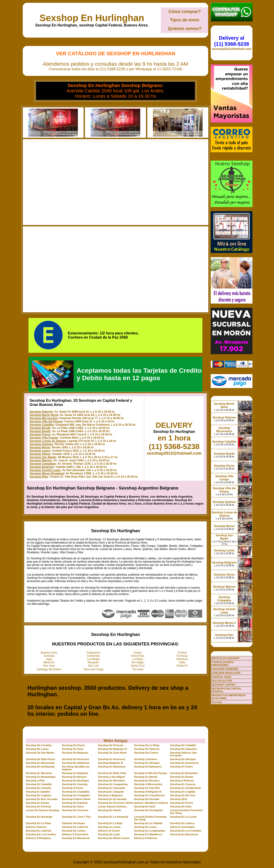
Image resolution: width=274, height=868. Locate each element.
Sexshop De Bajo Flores (40, 759)
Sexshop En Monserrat (184, 834)
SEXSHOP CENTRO (224, 685)
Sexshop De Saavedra (183, 749)
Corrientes (93, 656)
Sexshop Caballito (41, 425)
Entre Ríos (138, 656)
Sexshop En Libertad (38, 831)
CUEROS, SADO (221, 677)
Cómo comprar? (185, 12)
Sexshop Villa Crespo (44, 438)
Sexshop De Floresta (111, 745)
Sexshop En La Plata (38, 823)
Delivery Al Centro (109, 831)
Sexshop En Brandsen (112, 781)
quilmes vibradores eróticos (151, 803)
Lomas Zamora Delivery (112, 806)
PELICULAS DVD (222, 681)
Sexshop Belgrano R (111, 763)
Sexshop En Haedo (110, 810)
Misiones (49, 662)
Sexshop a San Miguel (112, 777)
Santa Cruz (138, 666)
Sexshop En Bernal (146, 777)
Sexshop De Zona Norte (112, 753)
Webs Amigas (115, 741)
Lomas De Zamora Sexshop (42, 810)
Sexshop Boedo (40, 428)
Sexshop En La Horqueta (113, 817)
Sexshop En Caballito (39, 784)
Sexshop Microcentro (44, 418)
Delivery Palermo (36, 827)
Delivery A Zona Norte (75, 834)
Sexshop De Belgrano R (113, 749)
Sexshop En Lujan (109, 834)
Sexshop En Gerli (145, 806)
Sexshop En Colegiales (76, 795)
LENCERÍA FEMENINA (225, 669)
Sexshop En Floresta (38, 806)
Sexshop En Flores (182, 803)
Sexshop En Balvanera (112, 767)
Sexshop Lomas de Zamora (48, 441)
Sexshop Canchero (146, 759)
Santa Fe (182, 666)
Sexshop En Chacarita (112, 788)
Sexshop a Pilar (35, 781)
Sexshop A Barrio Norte (76, 799)
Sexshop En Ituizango (39, 817)
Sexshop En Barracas (39, 773)
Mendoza (182, 659)
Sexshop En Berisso (74, 777)
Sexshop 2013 (179, 799)
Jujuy (49, 659)
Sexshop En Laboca (182, 823)
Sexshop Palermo (41, 412)
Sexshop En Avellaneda (40, 767)
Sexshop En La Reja (110, 823)
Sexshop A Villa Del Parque (150, 773)
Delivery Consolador (183, 827)
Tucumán (138, 669)
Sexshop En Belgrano (75, 773)
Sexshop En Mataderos (148, 834)
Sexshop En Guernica (75, 810)
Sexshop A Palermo (182, 781)
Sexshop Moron (40, 447)
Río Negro (138, 662)
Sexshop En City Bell (147, 788)
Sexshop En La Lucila (183, 817)
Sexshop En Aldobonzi (76, 763)
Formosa (182, 656)
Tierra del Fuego (93, 669)
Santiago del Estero (49, 669)
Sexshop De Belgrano (75, 753)
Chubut (182, 653)
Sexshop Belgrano (42, 467)
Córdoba (49, 656)
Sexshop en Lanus (109, 827)
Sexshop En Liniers (74, 831)
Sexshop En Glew (181, 806)
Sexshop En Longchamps (150, 831)
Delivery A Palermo (145, 838)
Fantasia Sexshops (73, 823)
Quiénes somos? (185, 29)
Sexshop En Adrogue (183, 759)
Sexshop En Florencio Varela (116, 803)
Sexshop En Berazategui (41, 777)
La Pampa (93, 659)
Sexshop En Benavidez (184, 773)
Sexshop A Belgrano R (148, 792)
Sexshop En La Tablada (148, 823)
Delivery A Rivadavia (38, 838)
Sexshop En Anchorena (184, 763)
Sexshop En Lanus (145, 827)
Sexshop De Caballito (183, 745)
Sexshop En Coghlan (183, 792)
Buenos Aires (49, 653)
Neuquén (93, 662)
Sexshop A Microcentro (148, 784)
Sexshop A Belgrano (110, 795)
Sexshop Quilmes (41, 444)
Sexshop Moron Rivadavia (47, 473)
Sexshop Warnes (41, 460)
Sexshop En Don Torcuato (42, 799)
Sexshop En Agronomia (40, 763)
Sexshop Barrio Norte (44, 415)
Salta (182, 662)
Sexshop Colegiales (43, 464)
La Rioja (138, 659)
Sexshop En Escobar (147, 799)
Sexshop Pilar (39, 477)
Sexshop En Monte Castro (114, 838)
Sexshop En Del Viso (183, 795)
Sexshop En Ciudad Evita (186, 788)
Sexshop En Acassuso (76, 759)
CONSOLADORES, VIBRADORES (223, 664)
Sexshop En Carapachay (113, 784)
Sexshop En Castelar (38, 788)
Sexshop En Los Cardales (186, 831)
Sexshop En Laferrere (75, 827)
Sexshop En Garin (73, 806)
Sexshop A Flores (73, 788)
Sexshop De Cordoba (39, 745)
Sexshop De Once (73, 749)
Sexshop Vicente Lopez (45, 470)
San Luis (93, 666)
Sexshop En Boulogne (75, 781)
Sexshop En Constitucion (149, 795)
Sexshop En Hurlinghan (92, 18)
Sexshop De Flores (73, 745)
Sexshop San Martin (43, 457)
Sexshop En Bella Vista (112, 773)
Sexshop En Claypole (111, 792)
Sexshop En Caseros (183, 784)
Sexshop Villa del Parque (46, 421)
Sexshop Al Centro (182, 767)
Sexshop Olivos (40, 454)
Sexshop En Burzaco (147, 781)
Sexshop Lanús (40, 451)
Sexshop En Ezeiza (37, 803)
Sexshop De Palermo (147, 749)
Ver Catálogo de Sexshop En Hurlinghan (116, 53)
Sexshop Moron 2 (224, 623)
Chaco (138, 653)
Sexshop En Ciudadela (76, 792)
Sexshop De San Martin (40, 753)
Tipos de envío (185, 20)
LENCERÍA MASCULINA (226, 673)
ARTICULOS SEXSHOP (226, 658)
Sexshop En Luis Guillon (41, 834)
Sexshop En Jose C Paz (76, 817)
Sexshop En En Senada (112, 799)
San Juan (49, 666)
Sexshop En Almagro (147, 763)
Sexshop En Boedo (182, 777)
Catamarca (93, 653)
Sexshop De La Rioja (147, 745)
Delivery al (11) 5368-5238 (232, 41)
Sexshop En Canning (75, 784)
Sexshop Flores (40, 434)
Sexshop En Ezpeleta (75, 803)
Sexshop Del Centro (146, 753)
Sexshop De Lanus (37, 749)
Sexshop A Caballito (38, 792)
